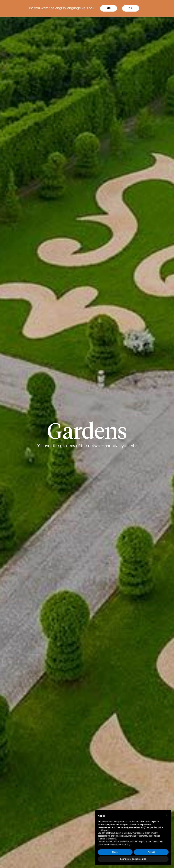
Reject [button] (115, 852)
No (131, 7)
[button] (167, 816)
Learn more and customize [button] (133, 859)
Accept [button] (151, 852)
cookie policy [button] (104, 830)
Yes (109, 7)
